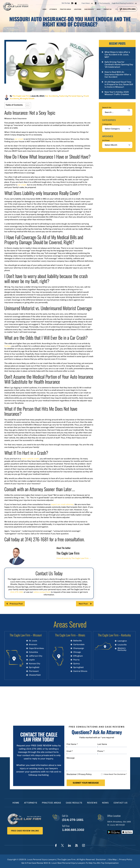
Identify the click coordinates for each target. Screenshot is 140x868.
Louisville (122, 645)
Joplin (32, 660)
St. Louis (33, 641)
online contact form (42, 592)
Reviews (92, 803)
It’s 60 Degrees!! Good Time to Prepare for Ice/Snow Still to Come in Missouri (119, 84)
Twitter (62, 845)
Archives (106, 140)
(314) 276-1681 (129, 9)
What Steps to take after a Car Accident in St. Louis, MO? (117, 55)
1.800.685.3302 (73, 830)
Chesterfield (35, 675)
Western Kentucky (122, 649)
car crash (19, 139)
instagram (84, 845)
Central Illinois (80, 671)
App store (76, 3)
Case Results (89, 9)
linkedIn (69, 845)
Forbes (7, 346)
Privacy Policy (85, 774)
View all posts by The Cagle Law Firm (74, 558)
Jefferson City (36, 656)
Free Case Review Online (25, 831)
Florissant (34, 671)
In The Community (104, 3)
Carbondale (79, 644)
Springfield (34, 667)
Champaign (79, 648)
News (99, 9)
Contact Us (108, 9)
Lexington (122, 641)
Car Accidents (52, 96)
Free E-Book (86, 3)
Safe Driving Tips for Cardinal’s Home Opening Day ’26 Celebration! (119, 64)
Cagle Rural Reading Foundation (123, 3)
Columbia (33, 652)
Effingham (78, 656)
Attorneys (53, 9)
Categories (107, 124)
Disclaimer (72, 774)
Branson (33, 644)
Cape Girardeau (36, 648)
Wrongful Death (27, 99)
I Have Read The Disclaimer (115, 774)
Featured (63, 96)
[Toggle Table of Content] (26, 105)
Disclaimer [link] (101, 859)
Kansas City (35, 664)
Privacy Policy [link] (126, 859)
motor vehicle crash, (30, 459)
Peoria (76, 660)
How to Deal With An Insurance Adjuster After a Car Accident (118, 74)
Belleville (77, 641)
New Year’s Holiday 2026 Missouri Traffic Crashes (117, 93)
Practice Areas (65, 9)
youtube (76, 845)
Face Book (56, 845)
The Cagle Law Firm (21, 96)
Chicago (77, 652)
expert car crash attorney (62, 504)
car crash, (22, 185)
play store (73, 3)
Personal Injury (75, 96)
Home (44, 9)
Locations (78, 9)
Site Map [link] (113, 859)
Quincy (77, 664)
